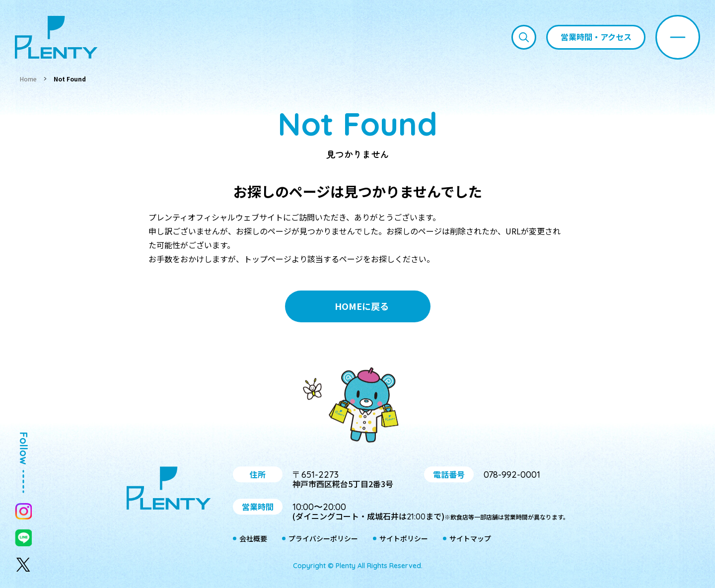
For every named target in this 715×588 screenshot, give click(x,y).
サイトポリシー (404, 539)
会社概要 (253, 539)
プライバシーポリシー (323, 539)
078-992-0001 (512, 475)
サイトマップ (470, 539)
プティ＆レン (357, 407)
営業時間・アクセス (596, 37)
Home (28, 79)
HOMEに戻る (362, 306)
